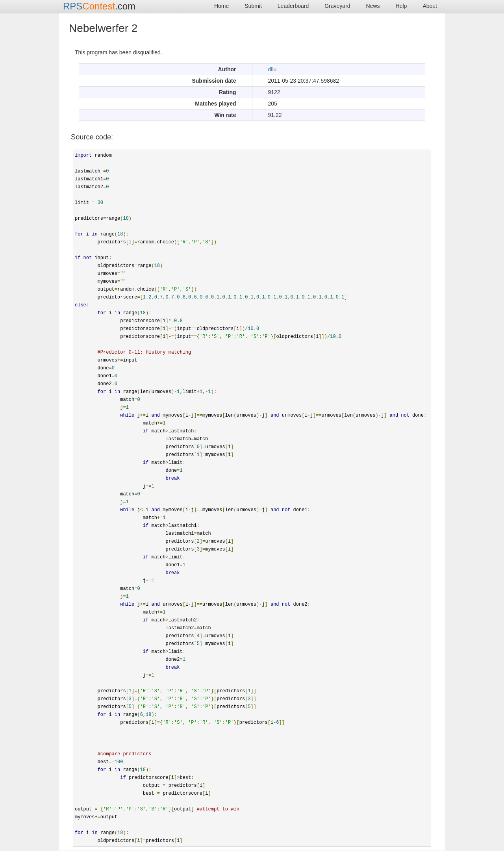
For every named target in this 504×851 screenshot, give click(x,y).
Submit (253, 6)
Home (221, 6)
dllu (272, 69)
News (373, 6)
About (430, 6)
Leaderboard (293, 6)
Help (401, 6)
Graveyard (337, 6)
